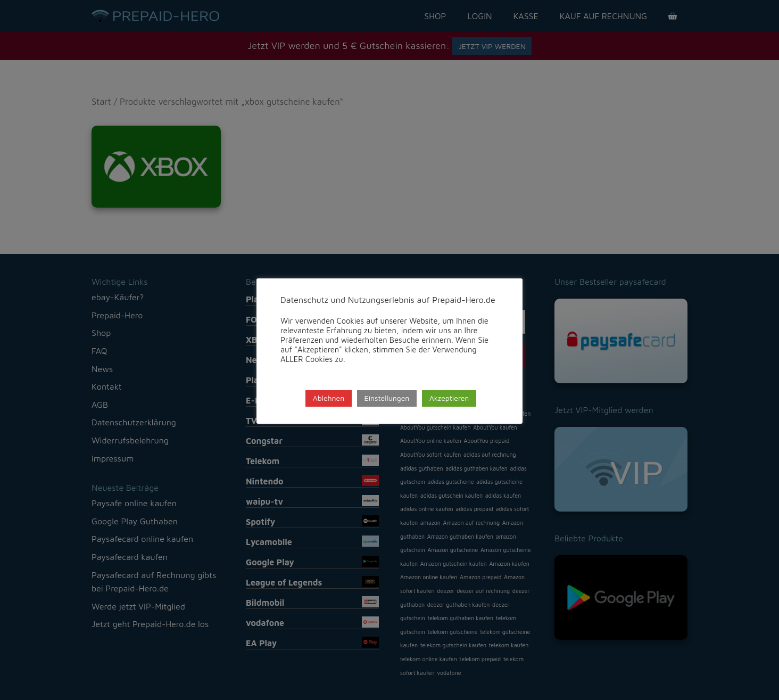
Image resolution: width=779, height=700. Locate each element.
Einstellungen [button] (387, 398)
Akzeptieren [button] (449, 398)
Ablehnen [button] (329, 398)
